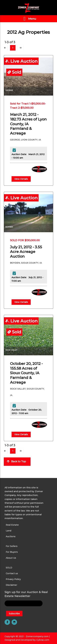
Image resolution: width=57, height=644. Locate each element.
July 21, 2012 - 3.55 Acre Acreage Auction (26, 252)
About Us (11, 558)
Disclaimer (11, 585)
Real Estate (12, 525)
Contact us (12, 573)
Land (9, 531)
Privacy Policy (13, 579)
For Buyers (12, 552)
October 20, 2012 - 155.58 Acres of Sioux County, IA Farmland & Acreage (26, 373)
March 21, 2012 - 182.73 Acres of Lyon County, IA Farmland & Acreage (28, 124)
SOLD (9, 568)
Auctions (11, 536)
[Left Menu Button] (28, 19)
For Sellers (12, 546)
